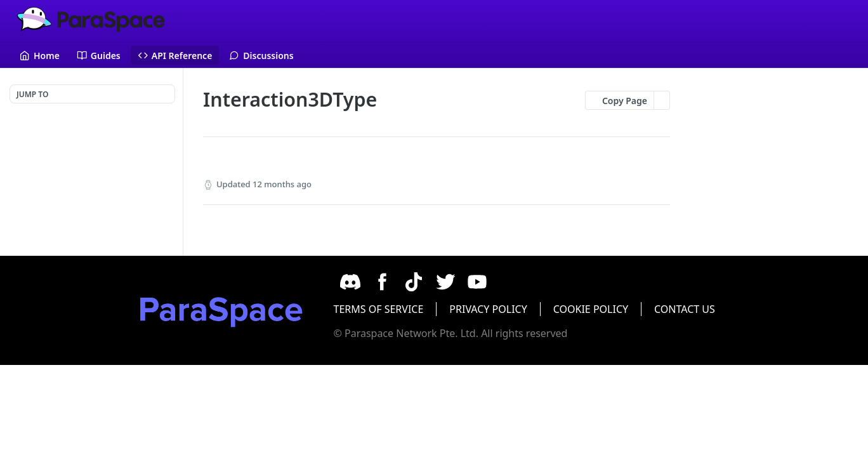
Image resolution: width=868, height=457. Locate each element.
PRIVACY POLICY (504, 309)
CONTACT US (701, 309)
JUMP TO (32, 94)
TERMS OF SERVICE (395, 309)
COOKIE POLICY (607, 309)
